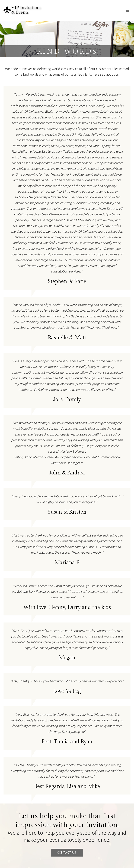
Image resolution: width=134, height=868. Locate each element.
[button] (67, 853)
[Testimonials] (67, 188)
